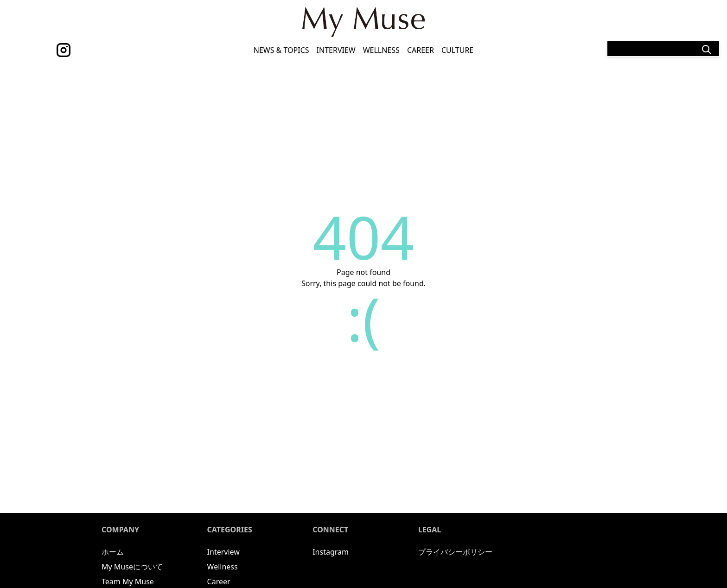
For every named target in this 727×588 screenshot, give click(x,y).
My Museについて (132, 567)
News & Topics (281, 50)
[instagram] (64, 50)
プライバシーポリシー (455, 552)
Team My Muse (128, 582)
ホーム (113, 552)
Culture (457, 50)
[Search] (663, 49)
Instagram (331, 552)
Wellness (381, 50)
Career (421, 50)
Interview (336, 50)
